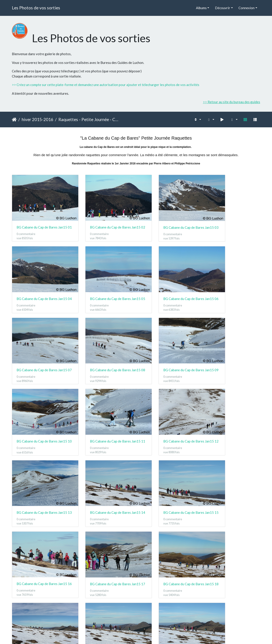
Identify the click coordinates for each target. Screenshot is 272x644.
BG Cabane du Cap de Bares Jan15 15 (168, 415)
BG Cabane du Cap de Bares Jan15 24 (232, 544)
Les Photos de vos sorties (36, 8)
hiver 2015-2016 (37, 119)
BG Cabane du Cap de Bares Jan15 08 (232, 285)
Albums (201, 8)
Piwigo (146, 635)
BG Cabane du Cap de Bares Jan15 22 (104, 544)
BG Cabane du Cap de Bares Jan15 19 (168, 479)
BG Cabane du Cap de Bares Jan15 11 (168, 350)
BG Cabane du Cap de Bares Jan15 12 (232, 350)
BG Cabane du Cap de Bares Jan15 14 (104, 415)
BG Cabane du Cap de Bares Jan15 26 (104, 609)
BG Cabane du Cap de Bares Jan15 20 (232, 479)
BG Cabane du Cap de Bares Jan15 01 (40, 220)
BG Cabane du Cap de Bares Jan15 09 (40, 350)
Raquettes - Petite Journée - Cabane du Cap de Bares (89, 119)
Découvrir (223, 8)
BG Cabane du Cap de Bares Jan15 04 (232, 221)
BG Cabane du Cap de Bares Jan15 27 (168, 609)
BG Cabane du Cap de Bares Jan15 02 (104, 220)
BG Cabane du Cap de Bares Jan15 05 (40, 285)
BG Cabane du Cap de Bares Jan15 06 (104, 285)
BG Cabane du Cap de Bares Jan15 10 (104, 350)
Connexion (246, 8)
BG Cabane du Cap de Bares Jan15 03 (168, 221)
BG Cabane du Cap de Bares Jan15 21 (40, 544)
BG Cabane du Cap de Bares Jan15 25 (40, 609)
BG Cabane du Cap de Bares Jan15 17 (40, 479)
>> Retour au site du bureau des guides (232, 102)
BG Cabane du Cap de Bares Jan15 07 (168, 285)
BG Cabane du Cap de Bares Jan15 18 (104, 479)
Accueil (14, 120)
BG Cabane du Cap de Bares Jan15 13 (40, 415)
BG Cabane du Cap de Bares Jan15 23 (168, 544)
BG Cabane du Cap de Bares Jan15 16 (232, 415)
